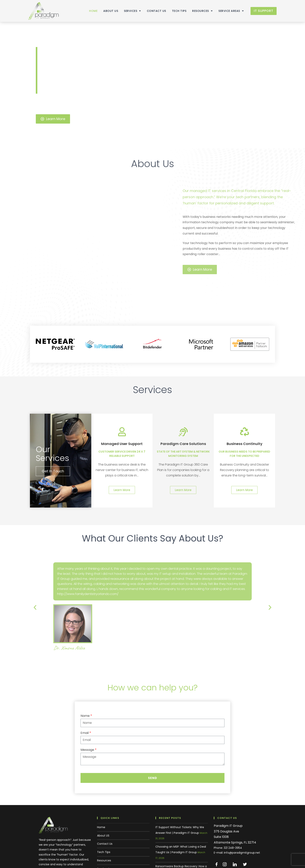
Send (153, 742)
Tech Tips (176, 11)
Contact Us (153, 11)
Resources (199, 11)
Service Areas (228, 11)
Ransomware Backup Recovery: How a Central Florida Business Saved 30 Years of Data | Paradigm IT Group (181, 836)
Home (90, 11)
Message (89, 714)
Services (129, 11)
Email (86, 697)
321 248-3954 (233, 812)
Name (86, 680)
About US (108, 11)
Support (102, 841)
